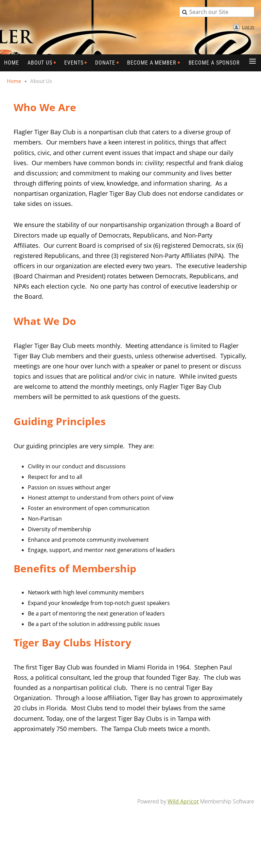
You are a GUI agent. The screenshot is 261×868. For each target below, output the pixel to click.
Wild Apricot (183, 801)
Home (14, 81)
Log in (248, 27)
